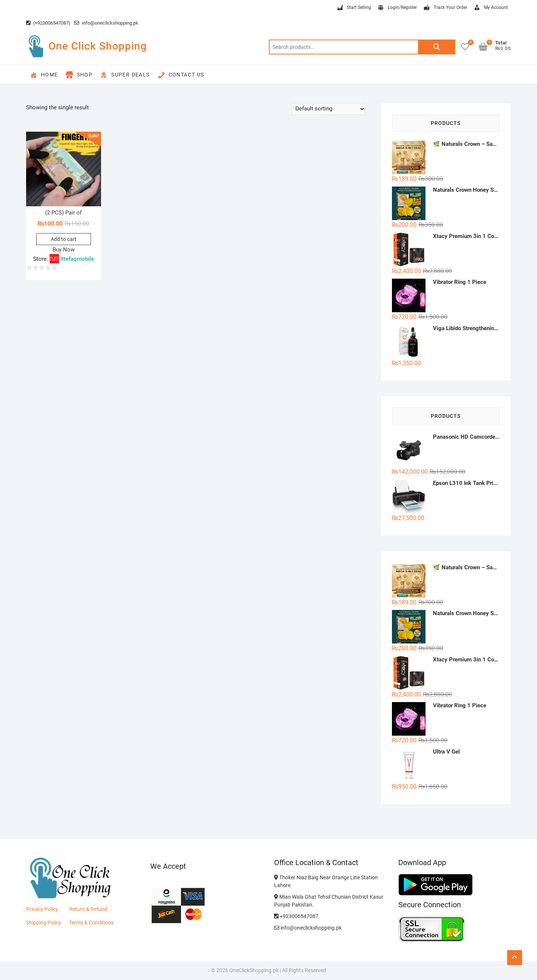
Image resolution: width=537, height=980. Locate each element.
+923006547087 (296, 916)
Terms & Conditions (91, 923)
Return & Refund (88, 909)
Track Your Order (445, 8)
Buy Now (64, 250)
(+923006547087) (48, 23)
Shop (79, 75)
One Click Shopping (98, 46)
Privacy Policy (42, 909)
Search (437, 47)
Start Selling (354, 8)
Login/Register (397, 8)
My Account (491, 8)
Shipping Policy (44, 923)
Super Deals (125, 75)
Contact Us (181, 75)
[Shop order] (329, 109)
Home (44, 75)
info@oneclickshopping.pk (106, 23)
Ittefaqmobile (77, 259)
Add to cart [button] (64, 239)
